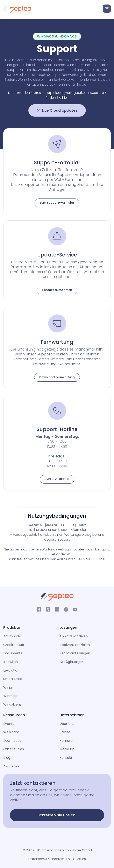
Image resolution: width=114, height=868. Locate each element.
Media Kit (67, 749)
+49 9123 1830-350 (91, 559)
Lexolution (11, 670)
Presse (65, 732)
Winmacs (11, 696)
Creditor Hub (14, 645)
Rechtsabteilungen (75, 653)
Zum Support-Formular (57, 203)
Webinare (11, 732)
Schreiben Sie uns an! (57, 815)
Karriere (66, 741)
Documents (13, 653)
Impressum (61, 859)
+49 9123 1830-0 (57, 479)
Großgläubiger (71, 662)
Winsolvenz (12, 704)
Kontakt (66, 758)
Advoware (12, 636)
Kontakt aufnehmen (57, 290)
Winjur (8, 687)
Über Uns (67, 724)
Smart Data (13, 679)
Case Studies (14, 749)
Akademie (11, 766)
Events (9, 724)
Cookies (79, 859)
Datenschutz (39, 859)
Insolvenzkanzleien (75, 645)
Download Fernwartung (57, 377)
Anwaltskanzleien (74, 636)
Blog (7, 758)
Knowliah (10, 662)
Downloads (12, 741)
